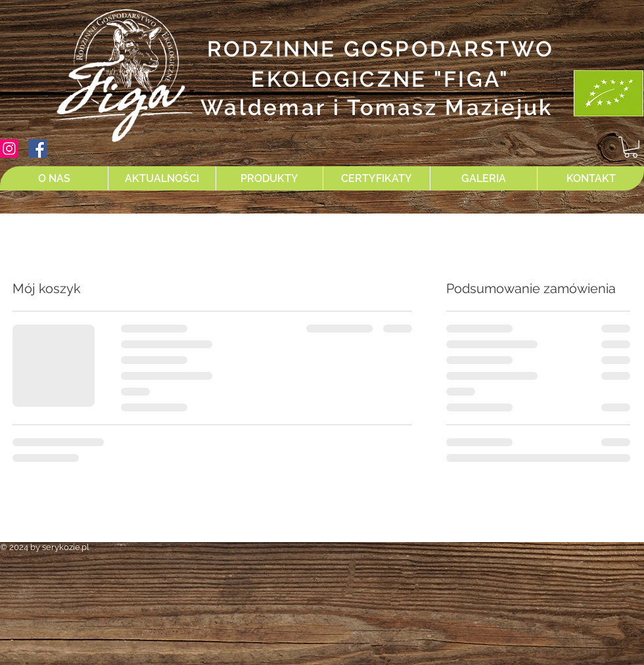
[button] (631, 147)
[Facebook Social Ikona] (37, 149)
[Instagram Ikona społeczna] (9, 149)
